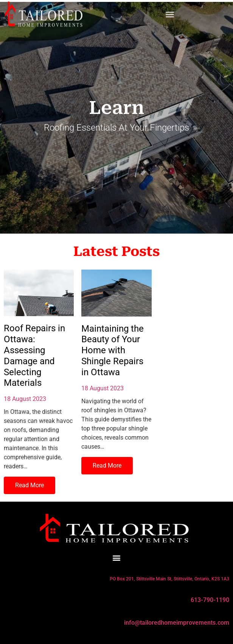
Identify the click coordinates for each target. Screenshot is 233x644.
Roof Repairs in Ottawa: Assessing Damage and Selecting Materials (34, 356)
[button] (170, 13)
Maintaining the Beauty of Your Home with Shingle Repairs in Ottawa (113, 350)
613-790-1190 (210, 600)
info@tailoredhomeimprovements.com (177, 623)
